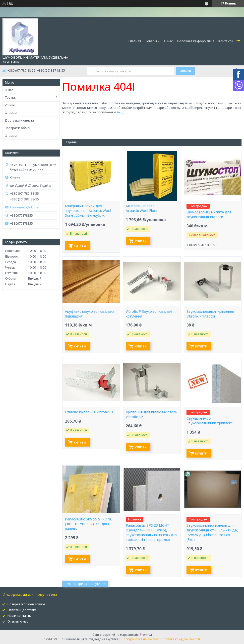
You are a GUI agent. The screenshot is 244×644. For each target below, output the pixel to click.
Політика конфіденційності (181, 639)
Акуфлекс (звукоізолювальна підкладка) (90, 314)
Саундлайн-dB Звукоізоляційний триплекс (210, 421)
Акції (121, 112)
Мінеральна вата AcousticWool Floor (142, 208)
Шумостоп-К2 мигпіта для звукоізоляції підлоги (209, 215)
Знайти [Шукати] (185, 71)
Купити (80, 246)
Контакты (226, 41)
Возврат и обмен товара (27, 604)
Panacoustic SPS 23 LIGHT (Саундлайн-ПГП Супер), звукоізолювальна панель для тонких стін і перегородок (152, 533)
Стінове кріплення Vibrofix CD (90, 412)
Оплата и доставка (22, 610)
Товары (151, 41)
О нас (168, 41)
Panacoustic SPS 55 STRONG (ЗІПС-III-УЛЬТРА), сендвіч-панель (89, 524)
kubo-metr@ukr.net (25, 207)
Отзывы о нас (18, 621)
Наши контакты (19, 616)
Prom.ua (146, 635)
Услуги (10, 105)
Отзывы (11, 113)
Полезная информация (196, 41)
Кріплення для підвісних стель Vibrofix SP (152, 414)
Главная (135, 41)
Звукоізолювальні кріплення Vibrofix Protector (210, 314)
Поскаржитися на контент (140, 639)
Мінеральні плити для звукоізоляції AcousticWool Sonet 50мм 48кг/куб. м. (88, 211)
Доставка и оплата (19, 120)
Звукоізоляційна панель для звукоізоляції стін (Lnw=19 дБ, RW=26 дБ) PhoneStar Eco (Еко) (212, 533)
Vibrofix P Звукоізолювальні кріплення (149, 314)
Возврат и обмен (18, 128)
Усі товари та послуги (84, 584)
